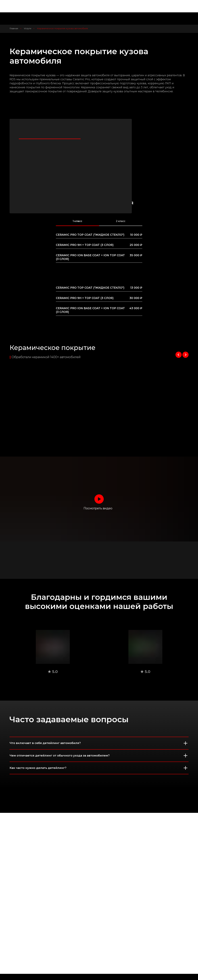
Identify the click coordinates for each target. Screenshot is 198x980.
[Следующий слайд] (185, 355)
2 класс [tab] (121, 221)
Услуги (28, 28)
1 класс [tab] (77, 221)
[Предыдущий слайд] (179, 355)
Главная (14, 28)
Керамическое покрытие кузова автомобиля (62, 28)
